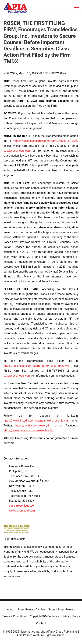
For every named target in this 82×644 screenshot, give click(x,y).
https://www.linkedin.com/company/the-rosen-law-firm (37, 421)
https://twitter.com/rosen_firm (34, 425)
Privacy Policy (71, 616)
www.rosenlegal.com (22, 511)
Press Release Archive (31, 609)
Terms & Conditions (14, 616)
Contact (41, 623)
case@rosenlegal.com (17, 151)
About (11, 609)
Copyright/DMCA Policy (44, 616)
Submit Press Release (62, 609)
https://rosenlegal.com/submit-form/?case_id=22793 (46, 141)
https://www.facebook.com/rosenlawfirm (29, 430)
